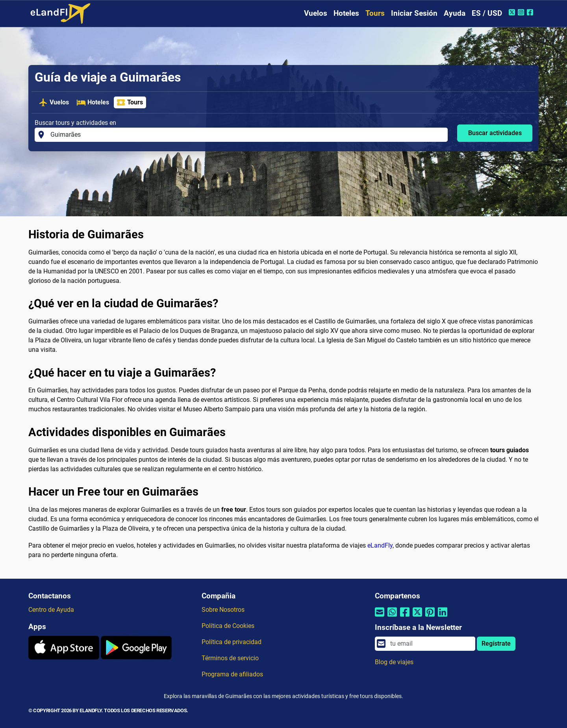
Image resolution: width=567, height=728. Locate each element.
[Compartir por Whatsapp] (392, 617)
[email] (430, 644)
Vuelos (316, 13)
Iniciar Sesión (414, 13)
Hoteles (346, 13)
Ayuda (455, 13)
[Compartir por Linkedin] (443, 617)
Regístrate (496, 643)
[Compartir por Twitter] (417, 617)
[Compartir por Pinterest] (430, 617)
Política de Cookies (228, 626)
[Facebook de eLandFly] (531, 12)
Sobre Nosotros (223, 610)
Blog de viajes (394, 662)
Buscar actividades (495, 133)
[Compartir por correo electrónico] (380, 617)
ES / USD (487, 13)
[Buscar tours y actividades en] (247, 135)
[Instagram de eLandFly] (522, 12)
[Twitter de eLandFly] (513, 12)
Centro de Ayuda (51, 610)
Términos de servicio (230, 658)
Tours (375, 13)
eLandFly (380, 545)
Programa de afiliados (232, 674)
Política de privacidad (232, 642)
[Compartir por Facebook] (405, 617)
